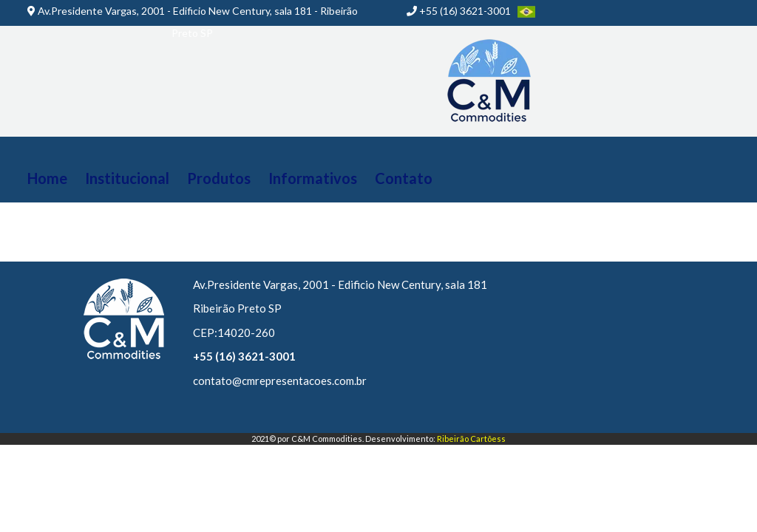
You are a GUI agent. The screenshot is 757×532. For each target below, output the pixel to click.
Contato (404, 178)
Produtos (219, 178)
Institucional (127, 178)
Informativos (313, 178)
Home (47, 178)
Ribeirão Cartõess (471, 439)
